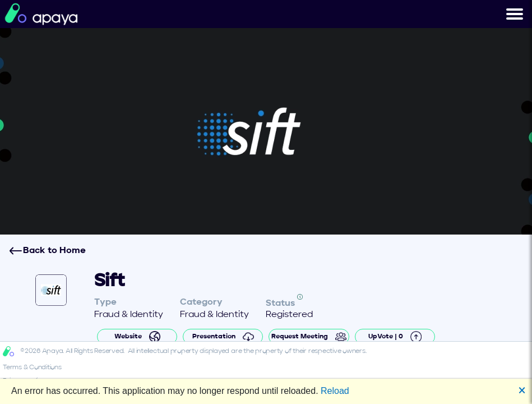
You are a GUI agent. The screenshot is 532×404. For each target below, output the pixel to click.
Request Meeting (309, 337)
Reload (335, 391)
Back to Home (47, 251)
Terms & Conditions (32, 368)
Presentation (223, 337)
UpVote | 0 (395, 337)
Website (137, 337)
